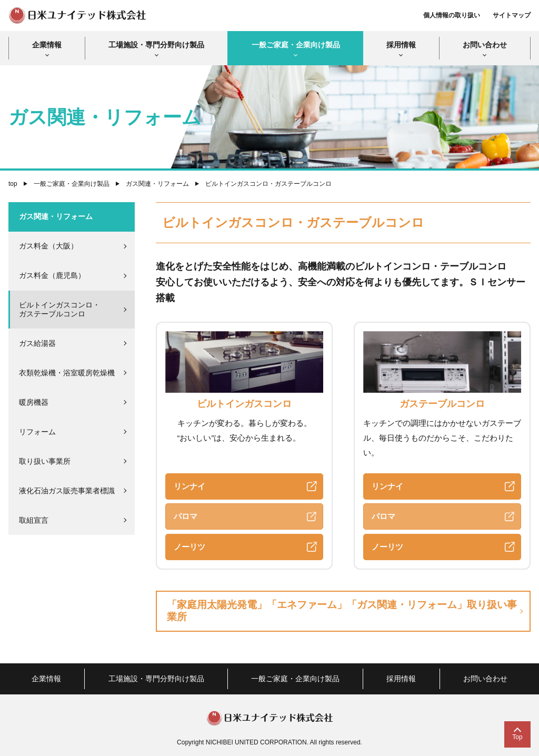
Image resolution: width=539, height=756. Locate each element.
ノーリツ (189, 547)
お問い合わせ (485, 45)
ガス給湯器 (37, 343)
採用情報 (401, 45)
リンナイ (189, 486)
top (13, 184)
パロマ (186, 516)
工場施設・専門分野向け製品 (156, 45)
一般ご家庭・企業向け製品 (296, 45)
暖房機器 (34, 402)
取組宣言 (34, 520)
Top (517, 737)
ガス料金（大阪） (48, 246)
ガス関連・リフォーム (157, 184)
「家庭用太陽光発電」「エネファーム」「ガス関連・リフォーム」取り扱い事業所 (342, 611)
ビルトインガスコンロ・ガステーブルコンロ (59, 309)
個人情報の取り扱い (452, 15)
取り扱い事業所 (45, 461)
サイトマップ (512, 15)
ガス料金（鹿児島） (52, 275)
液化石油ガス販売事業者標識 (67, 491)
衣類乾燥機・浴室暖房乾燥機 (67, 373)
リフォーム (37, 432)
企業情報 (47, 45)
